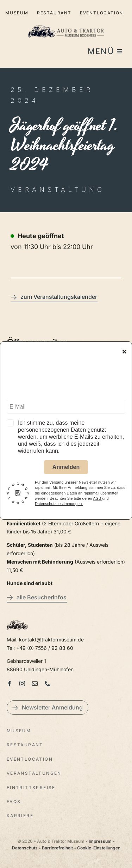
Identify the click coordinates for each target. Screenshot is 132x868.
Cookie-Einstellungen (99, 848)
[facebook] (10, 684)
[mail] (35, 684)
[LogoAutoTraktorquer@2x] (66, 22)
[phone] (48, 684)
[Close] (124, 352)
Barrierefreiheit (57, 848)
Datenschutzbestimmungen (59, 505)
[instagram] (22, 684)
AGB (98, 499)
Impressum (100, 841)
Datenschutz (25, 848)
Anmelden (66, 468)
